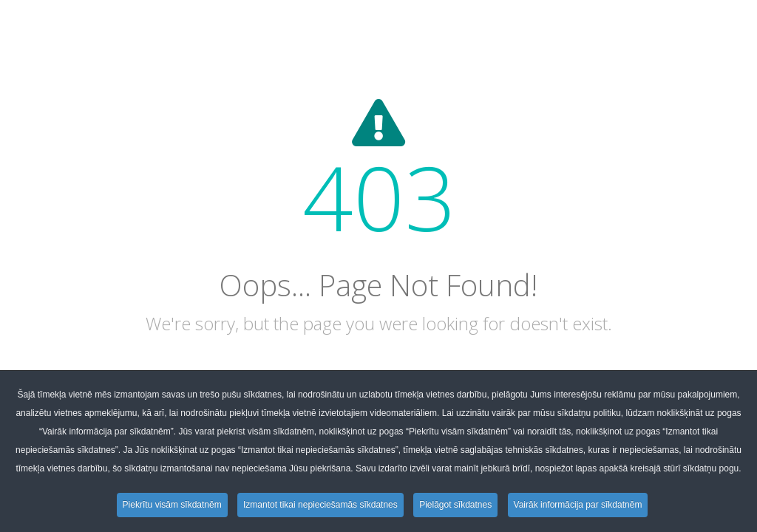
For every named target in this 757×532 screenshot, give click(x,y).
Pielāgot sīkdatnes (455, 505)
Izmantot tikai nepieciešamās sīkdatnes (320, 505)
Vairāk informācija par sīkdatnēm (578, 505)
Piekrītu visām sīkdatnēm (172, 505)
